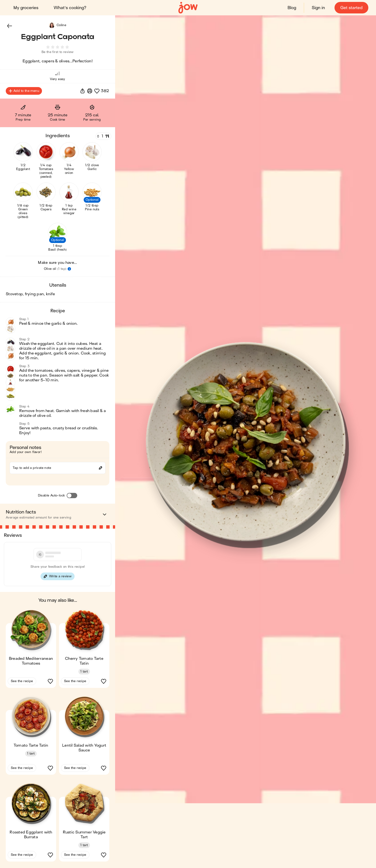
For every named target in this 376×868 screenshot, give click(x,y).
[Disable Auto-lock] (72, 496)
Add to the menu (24, 92)
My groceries (26, 8)
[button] (10, 26)
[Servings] (103, 137)
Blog (292, 8)
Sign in (318, 8)
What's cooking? (70, 8)
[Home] (188, 8)
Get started (351, 8)
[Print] (90, 92)
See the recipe (22, 682)
